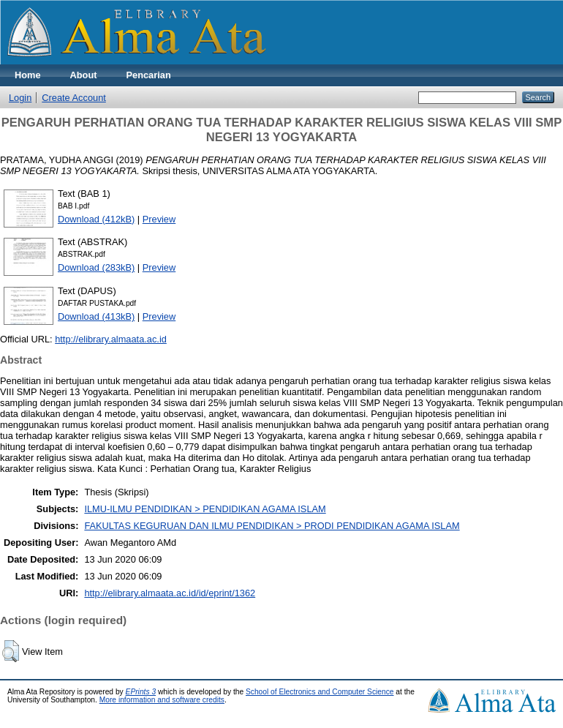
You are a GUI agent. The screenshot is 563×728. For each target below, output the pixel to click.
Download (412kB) (96, 219)
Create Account (74, 98)
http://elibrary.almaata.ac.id (111, 339)
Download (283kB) (96, 267)
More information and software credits (162, 700)
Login (20, 98)
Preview (159, 219)
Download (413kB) (96, 316)
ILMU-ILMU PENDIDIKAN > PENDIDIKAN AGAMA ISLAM (205, 509)
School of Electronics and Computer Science (320, 692)
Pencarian (149, 75)
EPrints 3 (141, 692)
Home (28, 75)
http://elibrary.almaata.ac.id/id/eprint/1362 (170, 593)
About (84, 75)
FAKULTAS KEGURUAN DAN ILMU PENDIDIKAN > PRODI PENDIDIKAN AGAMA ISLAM (272, 526)
